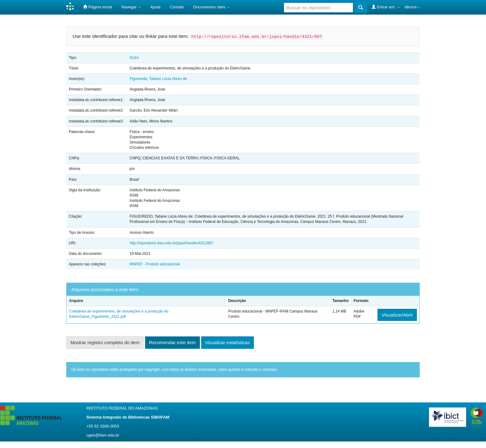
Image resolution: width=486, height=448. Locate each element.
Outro (134, 58)
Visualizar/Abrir (397, 315)
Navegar (131, 7)
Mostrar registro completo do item (105, 342)
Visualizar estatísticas (228, 342)
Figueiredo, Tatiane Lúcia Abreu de (158, 79)
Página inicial (97, 7)
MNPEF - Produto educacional (155, 264)
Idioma (412, 7)
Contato (177, 7)
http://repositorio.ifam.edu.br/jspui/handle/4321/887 (171, 243)
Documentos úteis (211, 7)
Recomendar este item (172, 342)
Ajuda (155, 7)
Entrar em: (386, 7)
